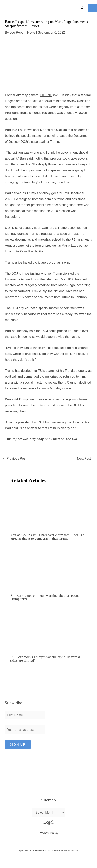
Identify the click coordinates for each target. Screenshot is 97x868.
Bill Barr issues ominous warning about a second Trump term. (45, 597)
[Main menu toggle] (93, 8)
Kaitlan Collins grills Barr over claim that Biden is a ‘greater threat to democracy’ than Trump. (47, 537)
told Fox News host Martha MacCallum (39, 130)
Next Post (86, 458)
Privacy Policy (48, 833)
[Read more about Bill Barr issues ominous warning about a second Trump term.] (49, 569)
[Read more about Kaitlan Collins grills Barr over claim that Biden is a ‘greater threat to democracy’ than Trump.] (49, 509)
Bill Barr (46, 95)
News (31, 32)
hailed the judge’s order (39, 262)
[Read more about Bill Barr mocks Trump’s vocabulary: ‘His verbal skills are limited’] (49, 630)
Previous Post (14, 458)
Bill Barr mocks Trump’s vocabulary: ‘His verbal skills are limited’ (45, 659)
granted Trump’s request (35, 234)
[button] (83, 8)
